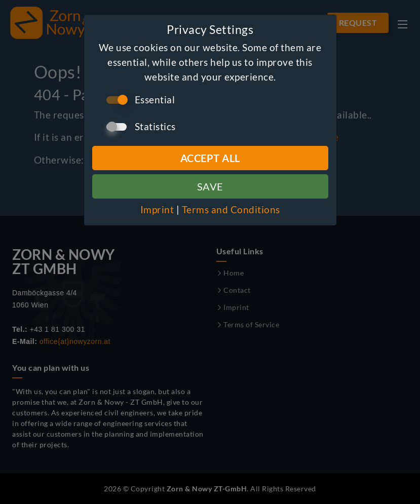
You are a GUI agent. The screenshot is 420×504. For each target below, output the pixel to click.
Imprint (157, 209)
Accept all (210, 158)
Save (210, 186)
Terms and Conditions (231, 209)
